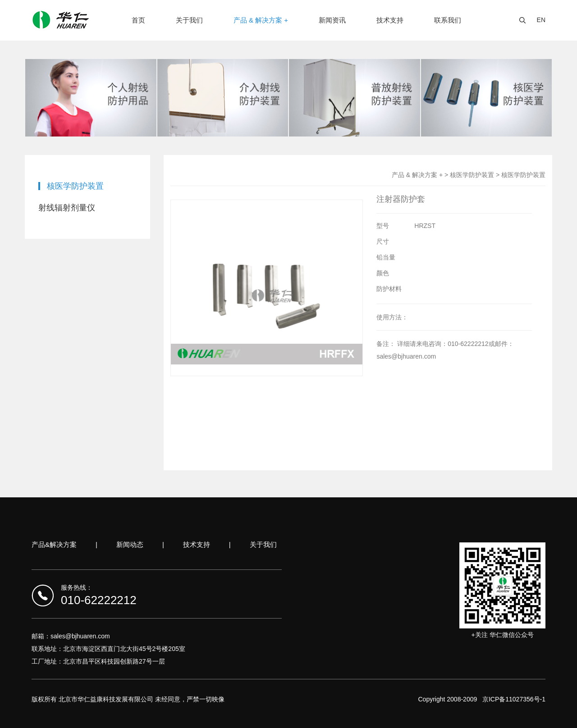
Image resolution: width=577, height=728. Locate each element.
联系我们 (448, 20)
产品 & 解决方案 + (261, 20)
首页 (138, 20)
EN (541, 20)
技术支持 (390, 20)
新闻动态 (130, 544)
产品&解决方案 (54, 544)
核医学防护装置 (75, 186)
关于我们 (189, 20)
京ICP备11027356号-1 (514, 699)
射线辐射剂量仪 (67, 208)
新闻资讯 (332, 20)
